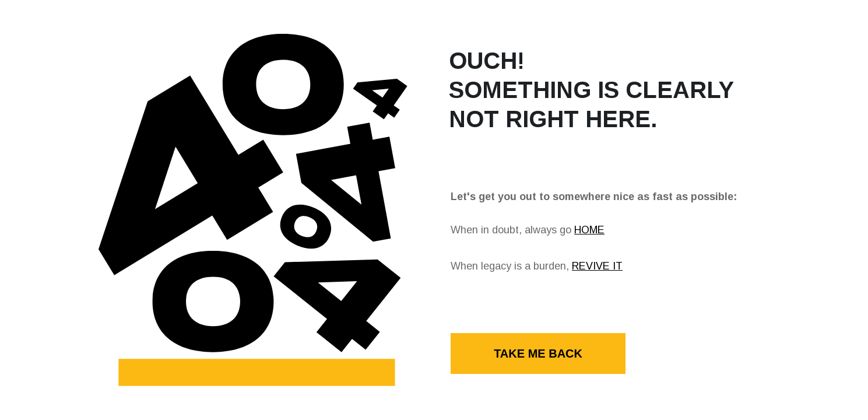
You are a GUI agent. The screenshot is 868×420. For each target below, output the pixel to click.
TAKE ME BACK (538, 353)
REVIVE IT (597, 266)
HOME (589, 230)
